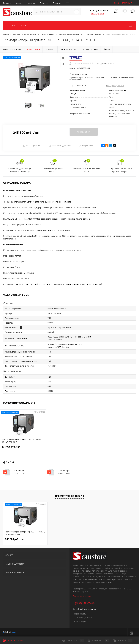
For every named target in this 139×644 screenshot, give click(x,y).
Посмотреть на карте (82, 596)
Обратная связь (97, 13)
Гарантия (57, 3)
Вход (116, 3)
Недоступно (86, 146)
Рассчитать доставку (60, 146)
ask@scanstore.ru (89, 609)
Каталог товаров (69, 26)
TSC (111, 97)
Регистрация (126, 3)
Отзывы (20, 3)
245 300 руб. (14, 539)
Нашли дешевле (32, 146)
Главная (7, 3)
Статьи (32, 3)
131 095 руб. (23, 448)
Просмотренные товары (69, 496)
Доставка (44, 3)
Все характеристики (115, 86)
